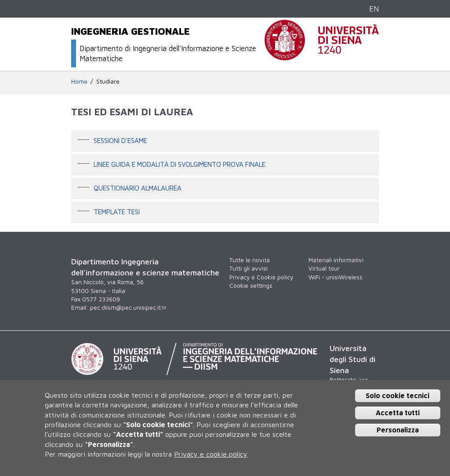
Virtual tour (324, 268)
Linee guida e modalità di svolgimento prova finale (180, 164)
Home (79, 81)
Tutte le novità (250, 260)
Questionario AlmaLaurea (138, 187)
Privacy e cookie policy (211, 454)
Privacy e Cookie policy (261, 277)
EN (374, 9)
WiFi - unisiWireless (336, 277)
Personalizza (398, 430)
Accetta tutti (398, 413)
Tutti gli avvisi (249, 268)
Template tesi (117, 211)
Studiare (108, 81)
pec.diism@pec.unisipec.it (128, 308)
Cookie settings (251, 286)
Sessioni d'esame (120, 140)
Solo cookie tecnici (397, 395)
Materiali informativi (336, 260)
